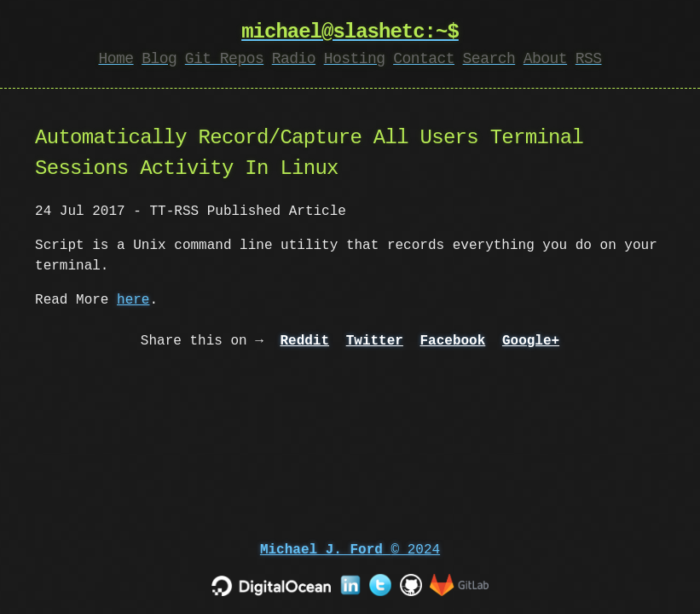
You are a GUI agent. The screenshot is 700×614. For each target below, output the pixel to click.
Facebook (453, 341)
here (133, 300)
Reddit (304, 341)
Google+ (531, 341)
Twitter (375, 341)
